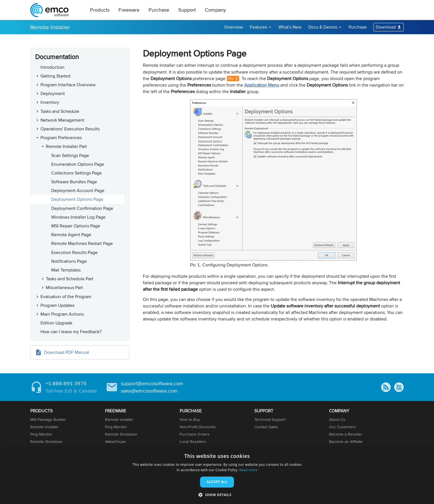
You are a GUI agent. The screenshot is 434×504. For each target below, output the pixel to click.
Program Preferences (61, 138)
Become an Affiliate (346, 441)
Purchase (159, 10)
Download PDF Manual (67, 352)
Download (386, 27)
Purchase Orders (195, 434)
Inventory (50, 102)
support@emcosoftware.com (152, 383)
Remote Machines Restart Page (82, 243)
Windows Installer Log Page (78, 217)
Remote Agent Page (71, 235)
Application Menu (262, 85)
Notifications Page (69, 261)
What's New (290, 27)
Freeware (129, 10)
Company (215, 10)
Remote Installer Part (66, 146)
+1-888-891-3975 (66, 383)
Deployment (53, 93)
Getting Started (55, 76)
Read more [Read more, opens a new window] (248, 470)
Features (258, 27)
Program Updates (57, 305)
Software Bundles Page (74, 182)
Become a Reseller (346, 434)
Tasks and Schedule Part (70, 279)
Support (187, 10)
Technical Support (270, 419)
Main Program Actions (62, 314)
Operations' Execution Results (70, 129)
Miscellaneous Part (64, 287)
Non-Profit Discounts (198, 427)
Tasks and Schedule (60, 111)
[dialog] (217, 476)
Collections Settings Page (77, 173)
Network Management (62, 120)
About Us (337, 419)
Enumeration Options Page (78, 164)
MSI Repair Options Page (76, 226)
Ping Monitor (41, 434)
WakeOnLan (115, 441)
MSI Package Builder (48, 419)
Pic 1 (233, 78)
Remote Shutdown (46, 441)
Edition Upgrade (56, 323)
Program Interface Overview (68, 85)
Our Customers (342, 427)
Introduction (52, 67)
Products (100, 10)
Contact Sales (266, 427)
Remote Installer (50, 27)
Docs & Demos (323, 27)
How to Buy (190, 419)
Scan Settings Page (70, 155)
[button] (217, 495)
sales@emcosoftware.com (149, 391)
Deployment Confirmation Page (82, 208)
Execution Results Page (74, 252)
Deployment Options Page (77, 199)
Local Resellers (193, 441)
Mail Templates (66, 270)
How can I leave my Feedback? (71, 332)
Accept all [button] (217, 482)
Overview (234, 27)
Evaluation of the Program (66, 297)
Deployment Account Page (78, 190)
